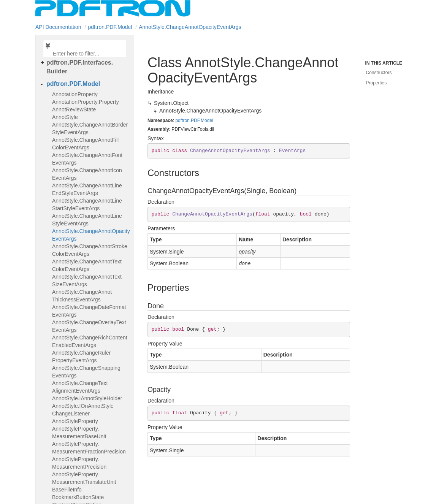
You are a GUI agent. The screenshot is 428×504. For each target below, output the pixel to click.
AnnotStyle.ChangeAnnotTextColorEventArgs (87, 265)
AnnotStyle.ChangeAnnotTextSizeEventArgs (87, 281)
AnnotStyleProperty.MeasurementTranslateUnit (84, 478)
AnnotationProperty (75, 94)
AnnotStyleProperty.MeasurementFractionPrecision (89, 448)
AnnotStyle (65, 117)
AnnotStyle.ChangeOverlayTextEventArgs (89, 326)
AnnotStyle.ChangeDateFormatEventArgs (89, 311)
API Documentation (58, 27)
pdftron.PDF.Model (110, 27)
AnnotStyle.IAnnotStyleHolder (87, 398)
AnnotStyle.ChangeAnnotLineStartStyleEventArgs (87, 204)
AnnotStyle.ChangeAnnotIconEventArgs (87, 174)
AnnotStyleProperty (75, 421)
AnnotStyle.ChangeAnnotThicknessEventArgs (82, 296)
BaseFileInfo (67, 490)
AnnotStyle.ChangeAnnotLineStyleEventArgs (87, 220)
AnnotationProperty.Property (86, 102)
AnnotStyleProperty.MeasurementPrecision (79, 463)
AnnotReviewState (74, 109)
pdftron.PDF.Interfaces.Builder (80, 67)
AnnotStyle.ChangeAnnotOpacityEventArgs (190, 27)
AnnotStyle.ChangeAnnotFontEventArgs (87, 159)
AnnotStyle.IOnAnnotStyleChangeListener (83, 410)
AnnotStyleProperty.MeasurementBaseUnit (79, 433)
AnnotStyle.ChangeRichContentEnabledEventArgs (90, 341)
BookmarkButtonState (78, 497)
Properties (376, 83)
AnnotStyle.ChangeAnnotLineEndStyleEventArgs (87, 189)
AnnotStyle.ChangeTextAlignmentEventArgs (80, 387)
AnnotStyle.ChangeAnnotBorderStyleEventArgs (90, 128)
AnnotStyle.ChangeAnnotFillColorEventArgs (85, 144)
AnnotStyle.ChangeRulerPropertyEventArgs (81, 357)
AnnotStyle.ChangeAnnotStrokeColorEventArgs (90, 250)
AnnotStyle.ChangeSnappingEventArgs (86, 372)
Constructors (379, 73)
